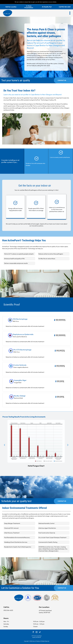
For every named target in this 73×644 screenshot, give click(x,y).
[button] (70, 9)
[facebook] (33, 628)
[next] (68, 449)
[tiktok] (40, 628)
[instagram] (37, 628)
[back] (4, 449)
